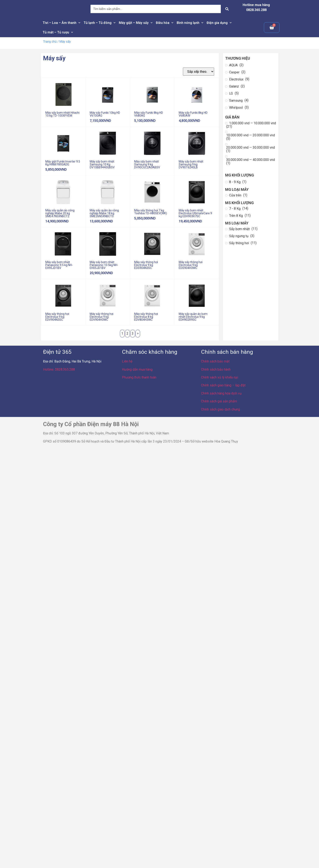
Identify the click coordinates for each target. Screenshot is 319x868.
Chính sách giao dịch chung (220, 409)
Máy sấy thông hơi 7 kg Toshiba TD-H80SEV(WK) (151, 212)
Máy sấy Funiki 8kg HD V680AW (193, 114)
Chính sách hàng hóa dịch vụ (221, 393)
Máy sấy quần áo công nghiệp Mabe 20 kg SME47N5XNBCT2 (60, 213)
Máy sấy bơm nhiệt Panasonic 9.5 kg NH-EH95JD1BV (59, 265)
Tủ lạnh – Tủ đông (100, 23)
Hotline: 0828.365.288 (59, 369)
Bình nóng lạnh (190, 23)
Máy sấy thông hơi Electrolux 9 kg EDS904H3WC (191, 265)
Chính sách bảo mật (215, 361)
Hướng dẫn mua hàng (137, 369)
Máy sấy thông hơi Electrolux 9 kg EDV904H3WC (102, 317)
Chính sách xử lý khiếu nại (220, 377)
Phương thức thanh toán (139, 377)
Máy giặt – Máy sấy (136, 23)
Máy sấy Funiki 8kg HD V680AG (149, 114)
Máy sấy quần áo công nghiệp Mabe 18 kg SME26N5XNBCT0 (104, 213)
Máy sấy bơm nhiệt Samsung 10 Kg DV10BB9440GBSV (102, 164)
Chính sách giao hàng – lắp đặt (223, 385)
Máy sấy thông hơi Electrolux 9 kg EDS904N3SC (146, 265)
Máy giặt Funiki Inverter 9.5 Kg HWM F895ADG (63, 163)
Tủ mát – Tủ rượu (58, 32)
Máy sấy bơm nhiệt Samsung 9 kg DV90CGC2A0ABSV (147, 164)
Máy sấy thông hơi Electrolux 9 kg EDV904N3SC (57, 317)
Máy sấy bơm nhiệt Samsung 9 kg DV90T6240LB (191, 164)
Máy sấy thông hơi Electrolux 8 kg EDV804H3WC (146, 317)
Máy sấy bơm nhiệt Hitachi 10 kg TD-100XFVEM (62, 114)
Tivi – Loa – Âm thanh (61, 23)
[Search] (227, 9)
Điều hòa (165, 23)
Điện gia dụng (219, 23)
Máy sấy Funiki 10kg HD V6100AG (105, 114)
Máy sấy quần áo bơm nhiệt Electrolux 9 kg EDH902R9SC (193, 317)
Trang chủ (50, 42)
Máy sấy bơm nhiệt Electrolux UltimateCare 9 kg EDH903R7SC (195, 213)
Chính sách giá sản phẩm (219, 401)
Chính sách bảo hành (216, 369)
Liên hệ (127, 361)
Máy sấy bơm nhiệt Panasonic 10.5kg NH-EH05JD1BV (104, 265)
